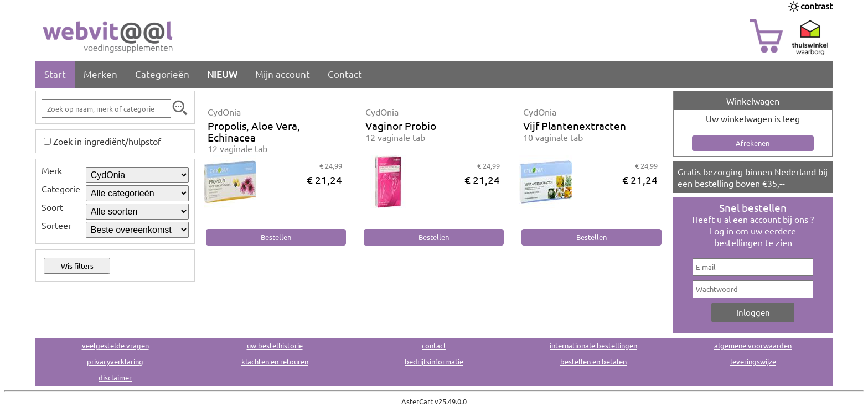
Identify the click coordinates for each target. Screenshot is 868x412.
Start (55, 74)
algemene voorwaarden (753, 345)
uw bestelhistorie (275, 345)
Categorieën (162, 74)
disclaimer (115, 377)
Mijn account (283, 74)
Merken (100, 74)
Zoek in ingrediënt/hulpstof (107, 141)
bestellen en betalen (593, 361)
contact (434, 345)
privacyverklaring (115, 361)
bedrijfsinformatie (434, 361)
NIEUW (222, 74)
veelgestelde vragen (115, 345)
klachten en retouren (275, 361)
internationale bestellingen (593, 345)
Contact (345, 74)
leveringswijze (753, 361)
